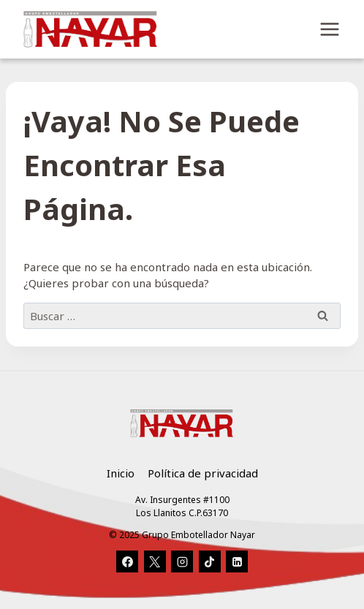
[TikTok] (210, 561)
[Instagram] (182, 561)
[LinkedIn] (237, 561)
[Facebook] (127, 561)
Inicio (121, 473)
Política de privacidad (203, 473)
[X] (155, 561)
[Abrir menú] (329, 29)
